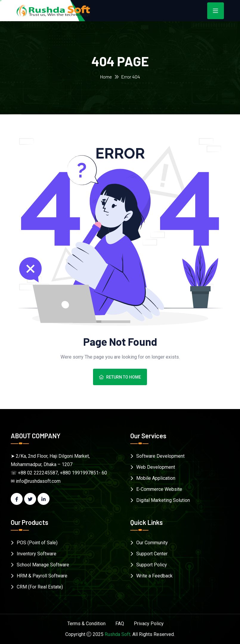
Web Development (156, 467)
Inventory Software (37, 554)
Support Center (152, 554)
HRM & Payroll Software (42, 576)
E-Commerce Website (159, 489)
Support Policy (152, 565)
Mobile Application (156, 478)
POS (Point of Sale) (37, 543)
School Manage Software (43, 565)
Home (106, 77)
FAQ (120, 624)
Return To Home (120, 377)
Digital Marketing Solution (163, 500)
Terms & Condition (86, 624)
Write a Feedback (154, 576)
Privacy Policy (149, 624)
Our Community (152, 543)
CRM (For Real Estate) (40, 587)
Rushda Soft (117, 634)
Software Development (160, 456)
